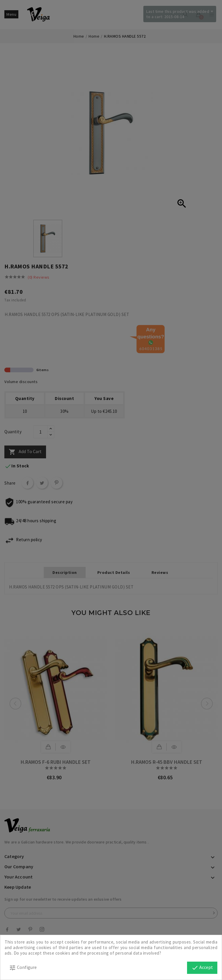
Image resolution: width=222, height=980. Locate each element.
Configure (23, 968)
